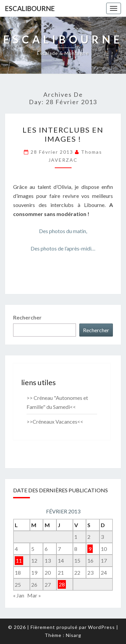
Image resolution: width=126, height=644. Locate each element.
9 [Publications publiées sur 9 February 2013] (90, 549)
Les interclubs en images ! (63, 134)
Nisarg (74, 635)
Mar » (34, 595)
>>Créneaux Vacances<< (55, 421)
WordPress (101, 627)
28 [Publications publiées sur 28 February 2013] (62, 585)
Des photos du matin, (63, 231)
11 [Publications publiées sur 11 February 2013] (19, 560)
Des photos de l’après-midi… (63, 248)
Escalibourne (30, 8)
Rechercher (27, 317)
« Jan (19, 595)
